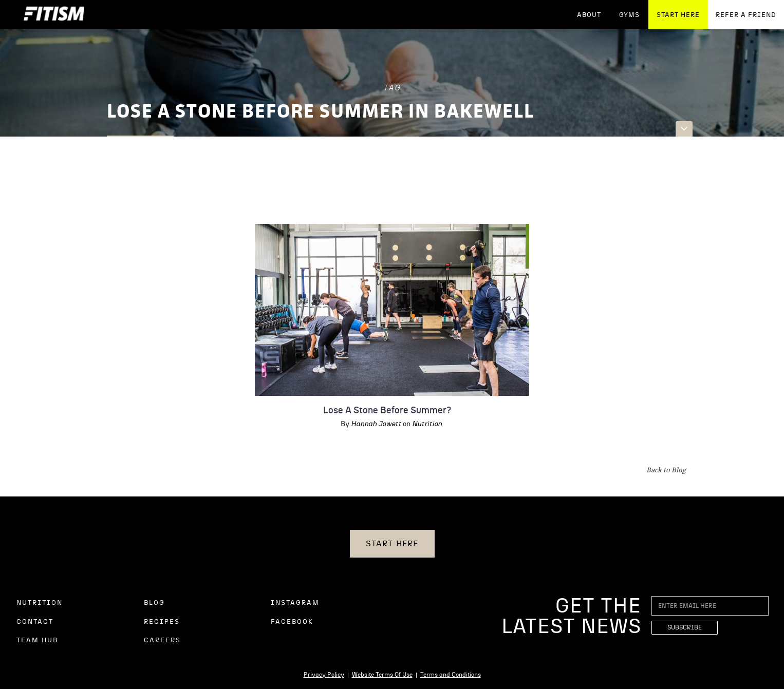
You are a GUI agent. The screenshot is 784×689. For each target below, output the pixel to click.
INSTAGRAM (295, 603)
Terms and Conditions (451, 675)
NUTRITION (40, 603)
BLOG (154, 603)
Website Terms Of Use (382, 675)
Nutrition (427, 424)
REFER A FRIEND (746, 15)
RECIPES (162, 622)
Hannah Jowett (376, 424)
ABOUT (589, 15)
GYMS (629, 15)
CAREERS (162, 640)
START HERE (678, 15)
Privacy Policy (324, 675)
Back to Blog (666, 470)
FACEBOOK (292, 622)
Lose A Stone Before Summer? (387, 411)
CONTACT (35, 622)
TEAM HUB (37, 640)
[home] (54, 15)
